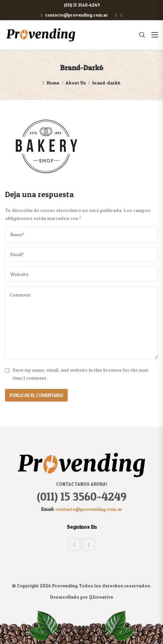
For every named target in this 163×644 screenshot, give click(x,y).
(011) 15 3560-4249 (81, 5)
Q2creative (101, 597)
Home (53, 83)
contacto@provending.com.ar (74, 15)
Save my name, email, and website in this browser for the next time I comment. (81, 374)
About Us (76, 83)
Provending (65, 586)
